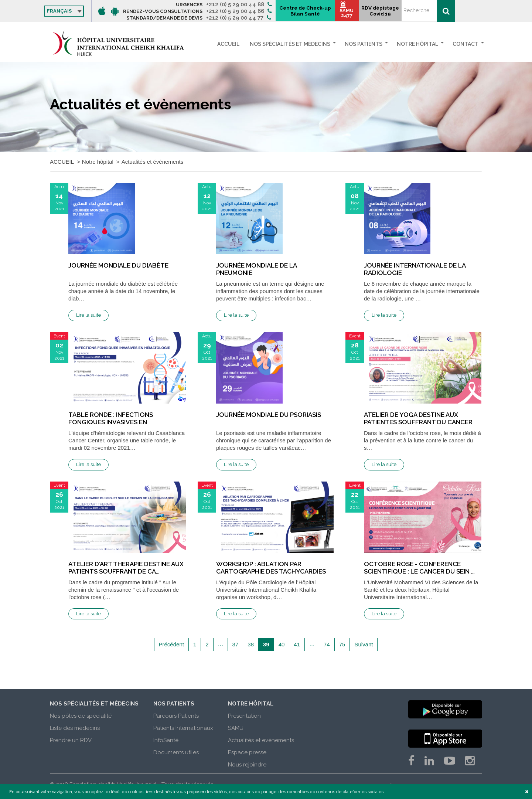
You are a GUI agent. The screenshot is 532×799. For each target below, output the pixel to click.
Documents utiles (176, 752)
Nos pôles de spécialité (81, 716)
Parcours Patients (176, 716)
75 (342, 644)
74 (327, 644)
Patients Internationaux (183, 728)
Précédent (171, 644)
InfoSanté (166, 740)
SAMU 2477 (412, 15)
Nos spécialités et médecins (294, 44)
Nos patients (366, 44)
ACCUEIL (236, 44)
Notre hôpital (419, 44)
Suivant (364, 644)
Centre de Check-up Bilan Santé (366, 11)
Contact (465, 44)
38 (251, 644)
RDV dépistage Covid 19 (447, 13)
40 (282, 644)
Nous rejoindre (247, 765)
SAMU (236, 728)
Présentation (244, 716)
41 (297, 644)
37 (236, 644)
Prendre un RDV (71, 740)
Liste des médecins (75, 728)
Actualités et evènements (261, 740)
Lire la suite (88, 315)
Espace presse (247, 752)
